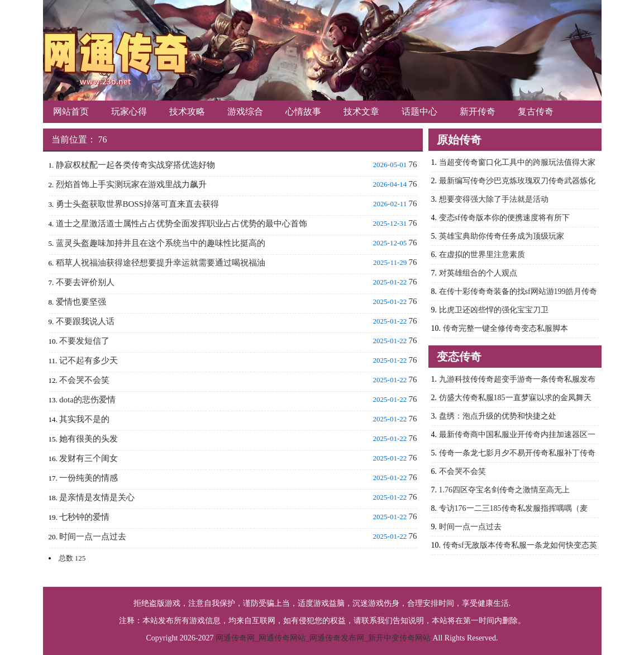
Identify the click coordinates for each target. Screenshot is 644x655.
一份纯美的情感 (89, 478)
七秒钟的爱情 (84, 517)
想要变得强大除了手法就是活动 (494, 199)
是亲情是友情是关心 (97, 497)
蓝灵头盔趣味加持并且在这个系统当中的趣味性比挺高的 (161, 243)
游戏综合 (245, 111)
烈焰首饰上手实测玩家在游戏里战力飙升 (131, 184)
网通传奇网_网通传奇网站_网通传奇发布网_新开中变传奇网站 (323, 638)
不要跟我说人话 (85, 321)
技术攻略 (187, 111)
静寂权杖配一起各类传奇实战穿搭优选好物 (135, 165)
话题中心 (419, 111)
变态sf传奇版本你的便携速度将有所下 (504, 218)
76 (103, 139)
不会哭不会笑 (84, 380)
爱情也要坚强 (81, 302)
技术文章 (361, 111)
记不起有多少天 (89, 360)
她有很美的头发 (89, 439)
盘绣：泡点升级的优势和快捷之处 (498, 416)
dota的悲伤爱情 (87, 400)
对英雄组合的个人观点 (478, 273)
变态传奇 (459, 357)
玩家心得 (129, 111)
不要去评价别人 (85, 282)
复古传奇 (536, 111)
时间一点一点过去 (93, 537)
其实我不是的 (84, 419)
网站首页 (71, 111)
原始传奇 (459, 140)
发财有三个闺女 (89, 458)
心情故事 (303, 111)
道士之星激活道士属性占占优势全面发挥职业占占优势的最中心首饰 (182, 224)
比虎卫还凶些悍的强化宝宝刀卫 (494, 310)
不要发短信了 (84, 341)
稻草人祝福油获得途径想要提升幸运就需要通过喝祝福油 (161, 263)
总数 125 (72, 558)
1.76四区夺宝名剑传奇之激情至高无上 (505, 490)
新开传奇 (478, 111)
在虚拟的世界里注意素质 (482, 255)
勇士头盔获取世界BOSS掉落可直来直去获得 (138, 204)
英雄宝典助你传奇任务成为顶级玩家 (502, 236)
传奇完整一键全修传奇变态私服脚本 (505, 328)
